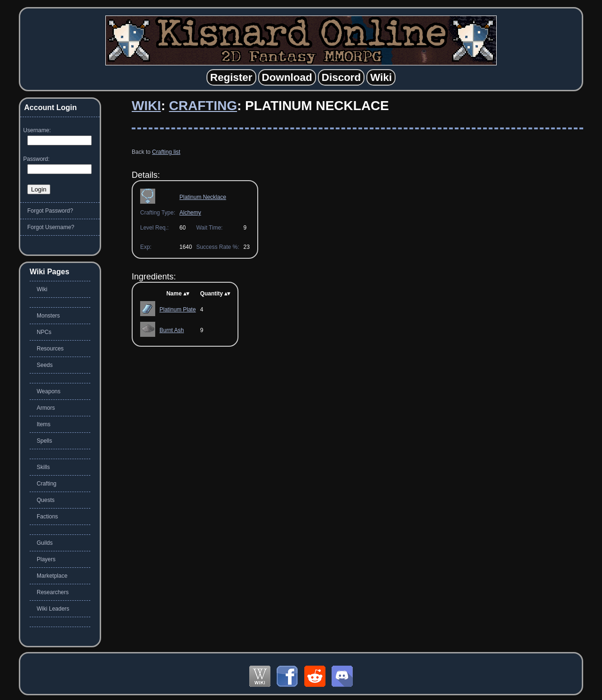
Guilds (45, 543)
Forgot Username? (51, 227)
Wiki (146, 106)
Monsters (48, 316)
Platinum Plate (178, 310)
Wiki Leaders (53, 609)
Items (44, 424)
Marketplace (52, 576)
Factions (47, 517)
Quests (46, 500)
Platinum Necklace (202, 197)
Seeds (45, 365)
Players (46, 559)
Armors (46, 408)
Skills (43, 467)
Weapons (48, 391)
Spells (44, 441)
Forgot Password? (50, 211)
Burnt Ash (172, 330)
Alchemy (190, 213)
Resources (50, 349)
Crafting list (166, 152)
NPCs (44, 332)
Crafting (203, 106)
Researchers (53, 592)
